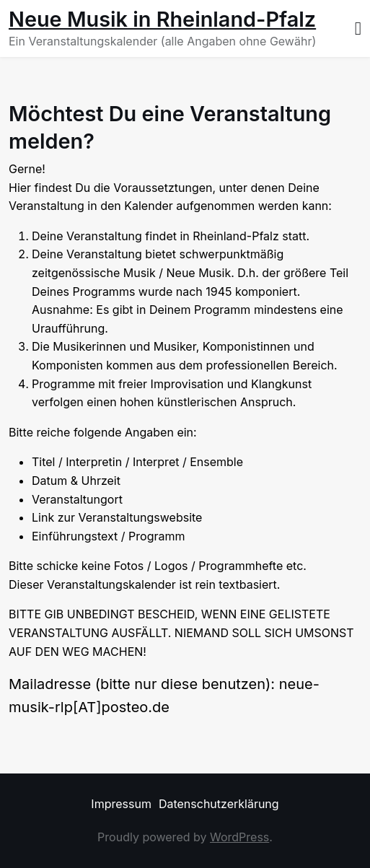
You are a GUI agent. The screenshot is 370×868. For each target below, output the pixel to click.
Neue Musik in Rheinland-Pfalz (162, 19)
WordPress (239, 837)
